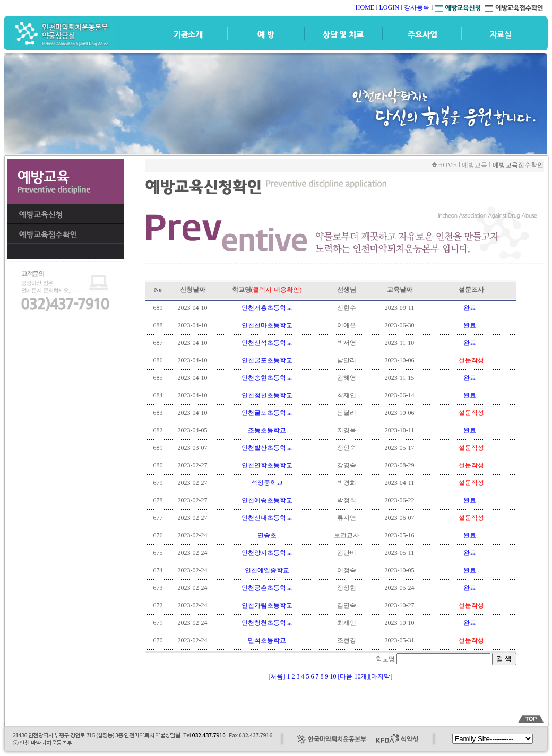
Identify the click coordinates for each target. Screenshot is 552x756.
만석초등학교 (267, 640)
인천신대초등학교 (267, 518)
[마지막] (381, 676)
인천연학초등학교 (267, 465)
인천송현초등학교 (267, 378)
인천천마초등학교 (267, 325)
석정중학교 (267, 483)
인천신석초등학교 (267, 343)
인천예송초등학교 (267, 500)
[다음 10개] (354, 676)
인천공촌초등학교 (267, 588)
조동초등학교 (267, 430)
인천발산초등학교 (267, 448)
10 (334, 676)
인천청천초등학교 (267, 395)
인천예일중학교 (267, 570)
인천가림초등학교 (267, 605)
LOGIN (389, 7)
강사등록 (417, 7)
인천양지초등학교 (267, 553)
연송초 (267, 535)
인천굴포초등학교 (267, 360)
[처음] (277, 676)
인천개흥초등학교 (267, 308)
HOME (365, 7)
